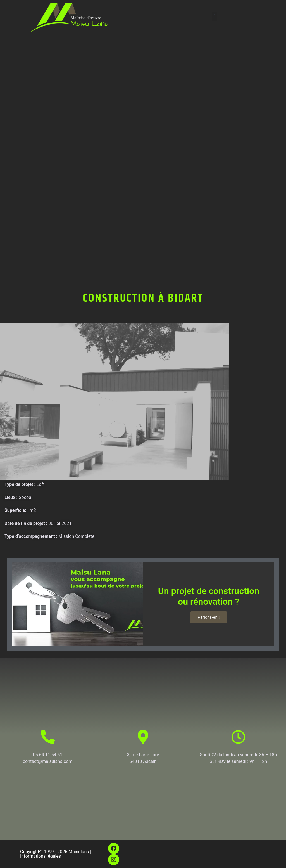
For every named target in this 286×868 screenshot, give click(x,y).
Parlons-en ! (209, 617)
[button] (214, 16)
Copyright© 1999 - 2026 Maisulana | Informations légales (56, 854)
